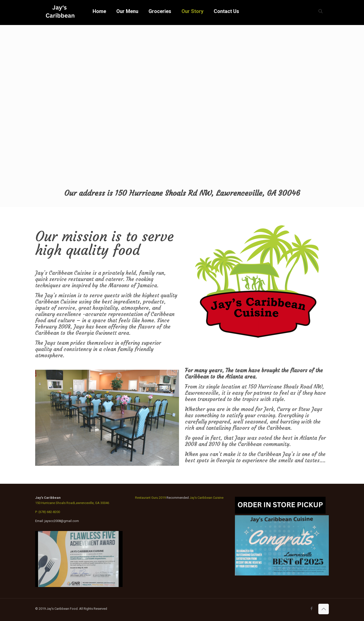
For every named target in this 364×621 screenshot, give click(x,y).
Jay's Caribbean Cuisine (206, 498)
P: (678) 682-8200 (48, 512)
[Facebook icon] (311, 608)
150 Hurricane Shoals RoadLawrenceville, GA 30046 (72, 503)
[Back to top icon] (324, 609)
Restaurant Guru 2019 (150, 498)
